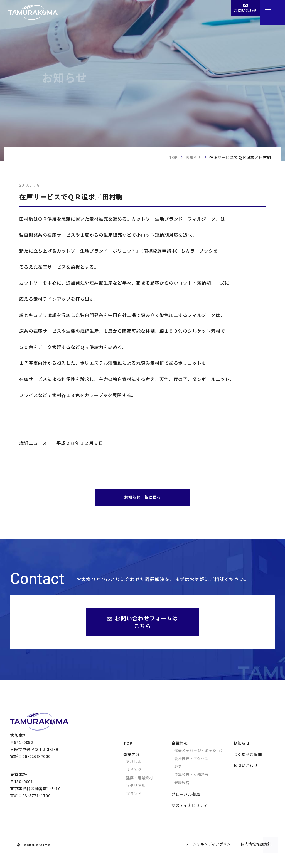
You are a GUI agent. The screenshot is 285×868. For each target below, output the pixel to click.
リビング (134, 772)
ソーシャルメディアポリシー (196, 856)
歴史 (178, 769)
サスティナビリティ (190, 808)
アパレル (134, 764)
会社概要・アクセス (191, 761)
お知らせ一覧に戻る (142, 498)
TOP (172, 157)
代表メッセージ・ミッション (199, 753)
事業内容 (132, 757)
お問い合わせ (246, 768)
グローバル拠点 (186, 797)
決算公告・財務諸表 (191, 777)
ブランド (134, 796)
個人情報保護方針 (252, 856)
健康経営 (182, 785)
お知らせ (193, 157)
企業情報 (180, 746)
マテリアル (136, 788)
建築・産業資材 (140, 780)
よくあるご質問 (248, 757)
